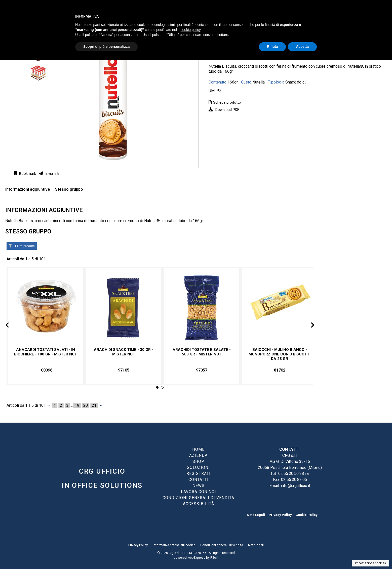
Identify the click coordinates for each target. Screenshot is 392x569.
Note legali (256, 545)
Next (308, 326)
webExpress (196, 558)
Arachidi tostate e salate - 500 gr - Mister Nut (202, 352)
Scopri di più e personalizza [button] (106, 47)
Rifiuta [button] (272, 47)
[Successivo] (101, 405)
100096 (46, 370)
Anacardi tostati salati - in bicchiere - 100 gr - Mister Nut (46, 352)
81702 (280, 370)
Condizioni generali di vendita (222, 545)
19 (77, 405)
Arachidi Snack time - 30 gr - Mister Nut (124, 352)
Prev (11, 326)
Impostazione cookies (370, 563)
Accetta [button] (302, 47)
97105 (124, 370)
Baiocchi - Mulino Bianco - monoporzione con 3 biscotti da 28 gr (280, 354)
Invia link (52, 174)
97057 (202, 370)
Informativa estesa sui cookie (174, 545)
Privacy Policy (280, 515)
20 (86, 405)
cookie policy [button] (191, 30)
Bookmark (27, 174)
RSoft (214, 558)
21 (94, 405)
